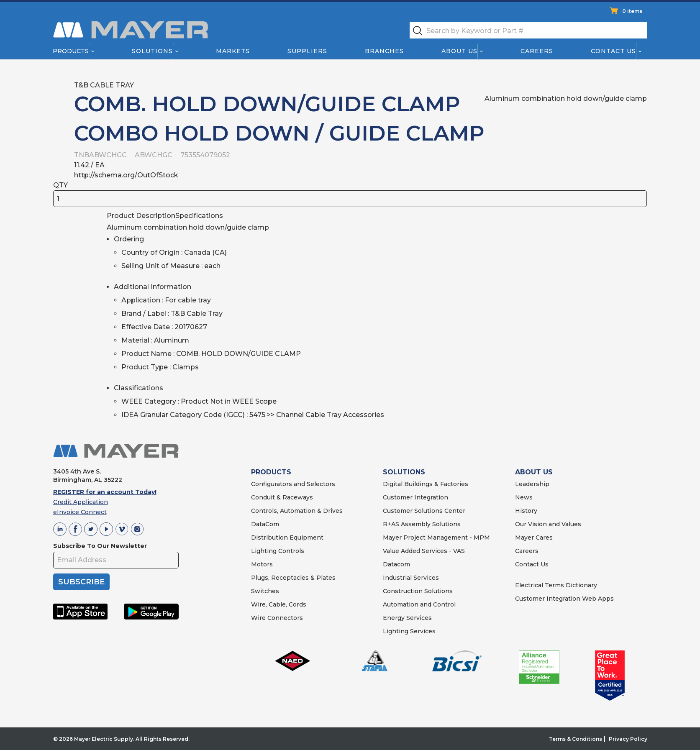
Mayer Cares (534, 538)
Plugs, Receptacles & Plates (293, 578)
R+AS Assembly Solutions (422, 524)
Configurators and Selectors (293, 484)
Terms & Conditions (576, 739)
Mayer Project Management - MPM (436, 538)
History (526, 511)
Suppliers (307, 51)
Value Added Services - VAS (424, 551)
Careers (537, 51)
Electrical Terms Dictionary (556, 585)
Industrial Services (411, 578)
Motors (262, 564)
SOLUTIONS (404, 472)
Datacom (396, 564)
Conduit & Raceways (282, 497)
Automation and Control (419, 604)
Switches (265, 591)
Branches (384, 51)
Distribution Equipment (287, 538)
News (524, 497)
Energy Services (407, 618)
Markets (232, 51)
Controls (290, 551)
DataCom (265, 524)
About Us (459, 51)
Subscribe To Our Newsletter (100, 546)
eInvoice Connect (80, 512)
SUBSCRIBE (81, 582)
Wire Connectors (277, 618)
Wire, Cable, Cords (279, 604)
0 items (632, 11)
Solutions (152, 51)
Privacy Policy (628, 739)
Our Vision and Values (548, 524)
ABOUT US (534, 472)
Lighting (264, 551)
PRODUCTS (271, 472)
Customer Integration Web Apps (564, 599)
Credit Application (81, 502)
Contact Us (613, 51)
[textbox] (528, 30)
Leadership (532, 484)
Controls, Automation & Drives (297, 511)
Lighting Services (409, 631)
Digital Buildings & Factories (426, 484)
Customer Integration (415, 497)
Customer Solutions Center (424, 511)
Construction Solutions (418, 591)
